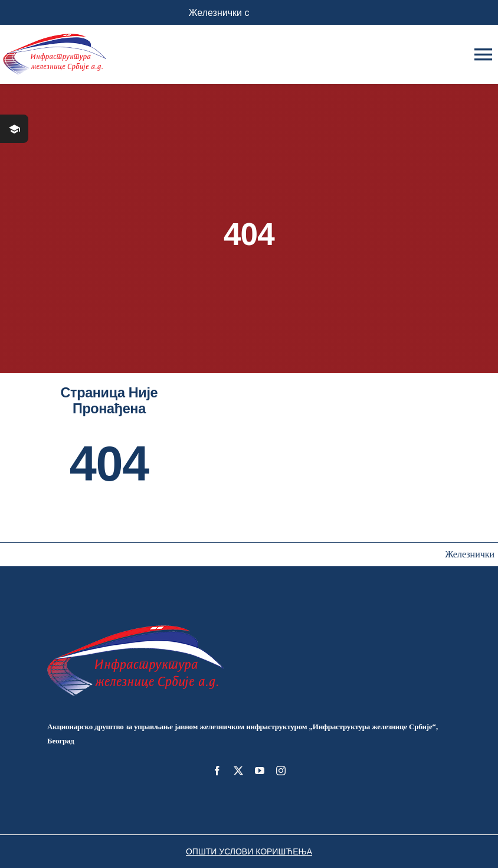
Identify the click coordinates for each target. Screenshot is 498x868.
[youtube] (260, 771)
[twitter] (238, 771)
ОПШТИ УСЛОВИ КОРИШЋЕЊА (249, 851)
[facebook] (217, 771)
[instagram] (281, 771)
